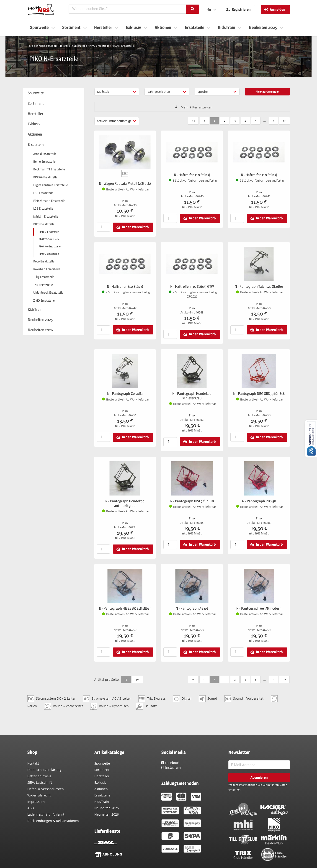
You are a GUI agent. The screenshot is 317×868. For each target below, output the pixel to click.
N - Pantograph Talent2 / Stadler (259, 286)
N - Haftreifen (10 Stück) (192, 175)
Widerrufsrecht (39, 795)
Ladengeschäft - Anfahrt (46, 814)
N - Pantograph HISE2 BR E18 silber (125, 608)
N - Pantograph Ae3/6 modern (259, 608)
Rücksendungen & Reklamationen (53, 821)
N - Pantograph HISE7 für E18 (192, 501)
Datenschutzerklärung (44, 770)
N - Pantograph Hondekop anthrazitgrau (125, 503)
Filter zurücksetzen (267, 92)
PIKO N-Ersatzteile (123, 46)
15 (126, 679)
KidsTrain (102, 802)
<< (193, 121)
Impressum (36, 802)
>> (284, 121)
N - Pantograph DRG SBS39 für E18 (259, 394)
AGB (31, 808)
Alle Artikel (64, 46)
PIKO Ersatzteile (99, 46)
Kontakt (33, 763)
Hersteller (102, 776)
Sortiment (102, 770)
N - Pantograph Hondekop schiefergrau (192, 396)
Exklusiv (100, 782)
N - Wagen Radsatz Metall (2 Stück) (125, 184)
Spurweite (102, 763)
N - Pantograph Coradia (125, 394)
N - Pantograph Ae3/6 (192, 608)
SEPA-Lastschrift (40, 782)
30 (137, 679)
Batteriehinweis (39, 776)
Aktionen (101, 789)
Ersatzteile (80, 46)
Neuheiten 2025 (107, 808)
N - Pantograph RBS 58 (259, 501)
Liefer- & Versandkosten (46, 789)
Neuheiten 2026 (107, 814)
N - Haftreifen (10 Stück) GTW (192, 286)
